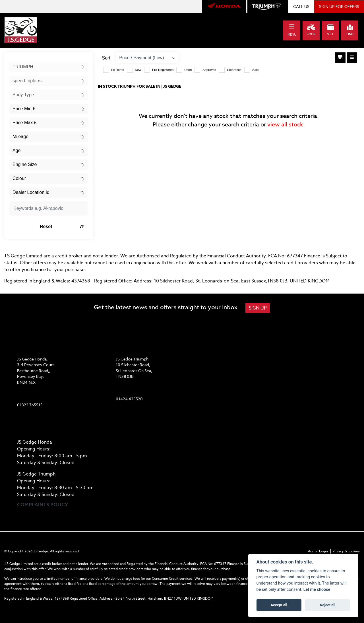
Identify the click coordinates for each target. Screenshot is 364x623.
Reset (62, 227)
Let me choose (317, 590)
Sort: (107, 58)
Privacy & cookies (346, 551)
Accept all (279, 605)
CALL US (301, 6)
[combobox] (49, 67)
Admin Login (318, 551)
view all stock (285, 125)
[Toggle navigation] (292, 27)
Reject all (328, 605)
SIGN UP (258, 308)
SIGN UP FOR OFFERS (339, 6)
